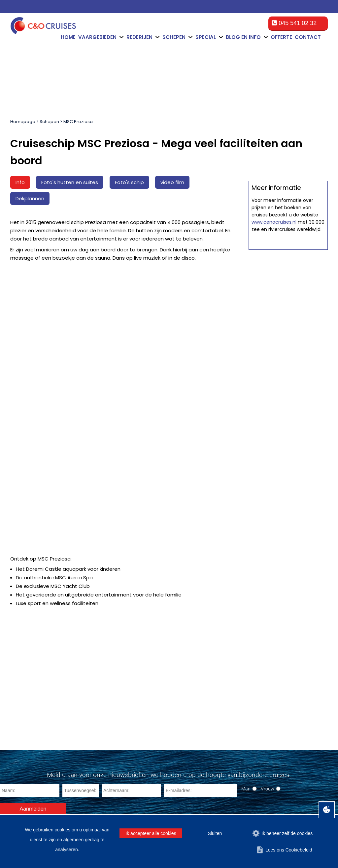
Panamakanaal (20, 746)
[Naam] (30, 596)
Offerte (281, 37)
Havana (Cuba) (109, 760)
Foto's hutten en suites (70, 182)
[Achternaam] (131, 596)
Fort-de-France (108, 736)
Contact (308, 37)
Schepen (49, 122)
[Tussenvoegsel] (81, 596)
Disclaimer (227, 807)
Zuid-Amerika (19, 739)
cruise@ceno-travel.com (303, 718)
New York (102, 712)
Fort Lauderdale (109, 688)
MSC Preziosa (78, 122)
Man (246, 595)
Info (20, 182)
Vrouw (268, 595)
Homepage (23, 122)
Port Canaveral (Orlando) (119, 696)
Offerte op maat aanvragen (288, 354)
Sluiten (215, 833)
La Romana (105, 768)
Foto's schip (129, 182)
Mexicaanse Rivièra (26, 691)
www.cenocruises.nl (274, 515)
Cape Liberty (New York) (119, 720)
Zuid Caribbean (21, 715)
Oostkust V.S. (19, 707)
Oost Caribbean (21, 723)
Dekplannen (30, 198)
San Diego (103, 728)
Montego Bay (106, 752)
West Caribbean (22, 731)
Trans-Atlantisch (22, 754)
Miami (98, 680)
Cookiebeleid (258, 807)
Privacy (286, 807)
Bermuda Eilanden (24, 699)
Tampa (99, 704)
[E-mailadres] (200, 596)
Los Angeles (105, 744)
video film (172, 182)
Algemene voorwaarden (182, 807)
